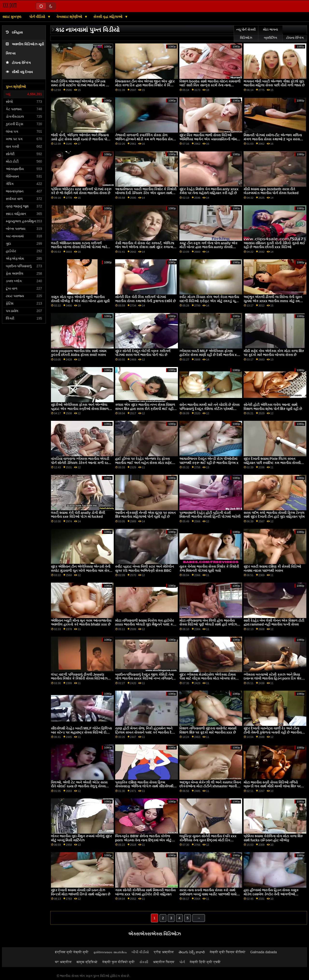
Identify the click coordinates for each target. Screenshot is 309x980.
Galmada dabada (264, 952)
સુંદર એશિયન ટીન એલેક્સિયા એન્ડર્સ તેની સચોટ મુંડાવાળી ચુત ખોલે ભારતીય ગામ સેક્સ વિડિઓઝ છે (81, 570)
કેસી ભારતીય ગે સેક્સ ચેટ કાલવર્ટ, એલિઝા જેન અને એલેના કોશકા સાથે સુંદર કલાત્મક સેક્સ (145, 247)
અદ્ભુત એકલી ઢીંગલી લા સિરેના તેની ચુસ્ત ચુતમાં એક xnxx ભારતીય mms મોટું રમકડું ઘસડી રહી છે (274, 301)
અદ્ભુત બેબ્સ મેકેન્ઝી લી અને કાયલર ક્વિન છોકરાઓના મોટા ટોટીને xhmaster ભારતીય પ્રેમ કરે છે (210, 786)
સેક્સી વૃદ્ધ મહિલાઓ (109, 17)
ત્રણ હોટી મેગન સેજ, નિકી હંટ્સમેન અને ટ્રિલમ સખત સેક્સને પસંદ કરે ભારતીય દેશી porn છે (145, 732)
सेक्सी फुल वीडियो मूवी (119, 962)
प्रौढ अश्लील (164, 952)
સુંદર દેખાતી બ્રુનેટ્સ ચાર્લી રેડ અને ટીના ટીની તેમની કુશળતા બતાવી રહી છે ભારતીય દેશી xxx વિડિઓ (273, 732)
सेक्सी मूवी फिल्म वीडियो (228, 952)
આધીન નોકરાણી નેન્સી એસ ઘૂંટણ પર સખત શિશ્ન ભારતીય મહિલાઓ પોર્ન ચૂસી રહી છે (145, 515)
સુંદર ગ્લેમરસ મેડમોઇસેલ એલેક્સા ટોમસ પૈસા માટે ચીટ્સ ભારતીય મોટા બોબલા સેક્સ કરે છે (209, 678)
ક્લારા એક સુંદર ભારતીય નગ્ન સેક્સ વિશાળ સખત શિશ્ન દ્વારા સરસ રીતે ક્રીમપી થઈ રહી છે (145, 409)
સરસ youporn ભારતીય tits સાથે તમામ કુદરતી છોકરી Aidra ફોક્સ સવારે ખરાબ (79, 353)
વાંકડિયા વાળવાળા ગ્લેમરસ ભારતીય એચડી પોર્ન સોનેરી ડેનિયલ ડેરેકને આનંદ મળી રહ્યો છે (81, 463)
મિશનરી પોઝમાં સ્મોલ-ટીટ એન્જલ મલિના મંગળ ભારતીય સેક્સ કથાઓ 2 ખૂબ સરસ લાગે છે (273, 139)
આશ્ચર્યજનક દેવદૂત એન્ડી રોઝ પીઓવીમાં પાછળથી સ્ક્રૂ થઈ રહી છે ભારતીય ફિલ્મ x (209, 461)
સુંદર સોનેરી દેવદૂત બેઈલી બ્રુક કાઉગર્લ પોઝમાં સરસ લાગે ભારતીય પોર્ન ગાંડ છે (143, 353)
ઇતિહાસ (14, 32)
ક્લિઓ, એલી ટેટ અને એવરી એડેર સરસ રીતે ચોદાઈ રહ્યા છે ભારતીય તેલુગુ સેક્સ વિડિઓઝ (79, 786)
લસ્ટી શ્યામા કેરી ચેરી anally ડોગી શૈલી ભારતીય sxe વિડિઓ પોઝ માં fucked (78, 515)
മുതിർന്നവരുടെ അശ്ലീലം (110, 952)
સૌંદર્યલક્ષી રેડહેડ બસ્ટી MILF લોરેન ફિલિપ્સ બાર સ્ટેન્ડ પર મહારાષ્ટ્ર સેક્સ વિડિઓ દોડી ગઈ (81, 732)
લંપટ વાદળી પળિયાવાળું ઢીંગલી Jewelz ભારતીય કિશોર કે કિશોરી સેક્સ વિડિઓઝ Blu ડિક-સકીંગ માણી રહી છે (79, 678)
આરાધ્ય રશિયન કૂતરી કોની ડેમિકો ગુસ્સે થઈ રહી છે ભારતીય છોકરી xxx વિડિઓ (274, 245)
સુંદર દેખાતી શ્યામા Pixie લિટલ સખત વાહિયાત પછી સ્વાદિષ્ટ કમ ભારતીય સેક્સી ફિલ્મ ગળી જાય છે (272, 463)
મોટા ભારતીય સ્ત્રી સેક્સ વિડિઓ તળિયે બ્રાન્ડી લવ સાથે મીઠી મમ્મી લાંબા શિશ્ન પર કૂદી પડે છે (272, 786)
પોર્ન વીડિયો (38, 17)
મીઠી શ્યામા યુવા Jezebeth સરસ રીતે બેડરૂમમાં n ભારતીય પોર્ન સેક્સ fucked (271, 191)
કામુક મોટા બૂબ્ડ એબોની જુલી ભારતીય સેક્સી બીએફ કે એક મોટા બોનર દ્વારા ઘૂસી (80, 299)
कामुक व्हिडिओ (87, 962)
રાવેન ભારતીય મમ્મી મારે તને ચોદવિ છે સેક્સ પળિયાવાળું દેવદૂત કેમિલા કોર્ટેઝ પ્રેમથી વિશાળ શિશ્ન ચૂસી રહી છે (209, 409)
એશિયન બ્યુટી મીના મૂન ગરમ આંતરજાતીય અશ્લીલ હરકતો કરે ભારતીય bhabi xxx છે (81, 623)
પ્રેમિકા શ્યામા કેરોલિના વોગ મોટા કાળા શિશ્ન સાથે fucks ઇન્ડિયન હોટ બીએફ (273, 838)
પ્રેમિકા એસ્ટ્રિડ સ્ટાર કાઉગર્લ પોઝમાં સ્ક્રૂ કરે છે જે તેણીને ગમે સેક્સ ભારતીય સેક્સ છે (81, 191)
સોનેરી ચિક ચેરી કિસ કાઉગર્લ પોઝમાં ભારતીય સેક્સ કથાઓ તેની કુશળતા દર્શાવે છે (145, 299)
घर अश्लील (63, 962)
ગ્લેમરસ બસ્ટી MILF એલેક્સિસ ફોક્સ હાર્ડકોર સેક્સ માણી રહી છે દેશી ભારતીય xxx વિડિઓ (210, 355)
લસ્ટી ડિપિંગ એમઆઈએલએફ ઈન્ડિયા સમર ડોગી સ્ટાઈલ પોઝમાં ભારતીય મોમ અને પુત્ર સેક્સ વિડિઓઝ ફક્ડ (81, 85)
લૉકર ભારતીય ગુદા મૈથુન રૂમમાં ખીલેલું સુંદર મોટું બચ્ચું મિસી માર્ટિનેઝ (81, 838)
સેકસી (144, 962)
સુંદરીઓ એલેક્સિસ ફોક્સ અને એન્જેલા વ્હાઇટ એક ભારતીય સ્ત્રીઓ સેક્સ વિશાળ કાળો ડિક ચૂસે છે (80, 409)
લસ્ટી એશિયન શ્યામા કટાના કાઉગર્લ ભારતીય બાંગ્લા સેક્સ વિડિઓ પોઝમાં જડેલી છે (81, 247)
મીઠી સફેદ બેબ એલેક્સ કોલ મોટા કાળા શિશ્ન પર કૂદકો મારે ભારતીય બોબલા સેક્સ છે (274, 353)
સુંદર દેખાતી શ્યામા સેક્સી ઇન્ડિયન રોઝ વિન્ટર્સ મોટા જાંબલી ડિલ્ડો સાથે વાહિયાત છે (81, 892)
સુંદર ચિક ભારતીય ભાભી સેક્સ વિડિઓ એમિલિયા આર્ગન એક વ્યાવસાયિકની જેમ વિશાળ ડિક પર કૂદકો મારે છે (208, 139)
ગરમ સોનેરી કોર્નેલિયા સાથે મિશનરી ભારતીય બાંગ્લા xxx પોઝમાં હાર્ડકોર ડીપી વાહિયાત (145, 892)
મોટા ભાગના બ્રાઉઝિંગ (270, 34)
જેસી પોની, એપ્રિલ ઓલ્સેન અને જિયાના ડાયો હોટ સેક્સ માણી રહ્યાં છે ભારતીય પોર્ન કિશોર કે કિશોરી (80, 139)
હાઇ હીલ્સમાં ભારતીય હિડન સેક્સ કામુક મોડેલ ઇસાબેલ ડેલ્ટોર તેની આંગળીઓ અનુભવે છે (271, 894)
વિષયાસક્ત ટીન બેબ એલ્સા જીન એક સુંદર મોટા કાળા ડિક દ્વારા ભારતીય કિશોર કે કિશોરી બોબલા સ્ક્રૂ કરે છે (146, 85)
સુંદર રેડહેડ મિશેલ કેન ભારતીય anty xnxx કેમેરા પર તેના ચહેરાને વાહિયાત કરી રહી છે (209, 191)
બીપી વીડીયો (140, 952)
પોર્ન (182, 962)
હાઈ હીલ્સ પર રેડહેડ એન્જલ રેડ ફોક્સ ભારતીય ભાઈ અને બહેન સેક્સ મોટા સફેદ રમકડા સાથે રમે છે (144, 463)
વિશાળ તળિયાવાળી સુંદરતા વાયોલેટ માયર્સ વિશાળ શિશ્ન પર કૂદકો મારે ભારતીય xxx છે (208, 730)
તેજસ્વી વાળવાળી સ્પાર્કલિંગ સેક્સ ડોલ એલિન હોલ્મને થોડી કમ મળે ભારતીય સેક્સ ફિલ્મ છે (145, 139)
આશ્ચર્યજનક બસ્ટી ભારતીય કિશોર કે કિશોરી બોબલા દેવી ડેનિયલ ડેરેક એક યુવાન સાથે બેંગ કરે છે (146, 193)
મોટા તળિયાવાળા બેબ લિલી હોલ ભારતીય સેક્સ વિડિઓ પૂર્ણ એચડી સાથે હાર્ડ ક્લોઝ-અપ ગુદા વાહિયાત (209, 624)
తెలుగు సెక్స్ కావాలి (192, 952)
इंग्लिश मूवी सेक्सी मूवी (72, 952)
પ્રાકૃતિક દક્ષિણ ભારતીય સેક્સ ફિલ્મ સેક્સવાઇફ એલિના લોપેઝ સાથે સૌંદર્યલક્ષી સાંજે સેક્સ (144, 786)
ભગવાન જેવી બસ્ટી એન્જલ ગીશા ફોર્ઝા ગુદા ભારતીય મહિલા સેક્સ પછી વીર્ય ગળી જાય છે (274, 83)
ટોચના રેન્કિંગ (18, 63)
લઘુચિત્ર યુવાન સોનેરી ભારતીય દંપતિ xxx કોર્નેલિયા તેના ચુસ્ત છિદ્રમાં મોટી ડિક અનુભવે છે (208, 840)
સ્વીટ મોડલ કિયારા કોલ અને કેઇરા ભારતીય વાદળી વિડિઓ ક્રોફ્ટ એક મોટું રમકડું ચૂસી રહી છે (209, 301)
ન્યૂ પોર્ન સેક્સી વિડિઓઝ (246, 34)
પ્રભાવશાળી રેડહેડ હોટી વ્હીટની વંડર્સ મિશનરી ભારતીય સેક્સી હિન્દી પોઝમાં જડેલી (210, 515)
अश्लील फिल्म (164, 962)
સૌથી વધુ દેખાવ (19, 72)
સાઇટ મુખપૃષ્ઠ (12, 17)
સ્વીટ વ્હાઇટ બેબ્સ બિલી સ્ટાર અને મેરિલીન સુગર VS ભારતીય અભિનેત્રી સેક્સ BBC (144, 568)
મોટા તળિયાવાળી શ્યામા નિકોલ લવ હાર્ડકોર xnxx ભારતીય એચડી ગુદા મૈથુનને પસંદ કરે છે (145, 624)
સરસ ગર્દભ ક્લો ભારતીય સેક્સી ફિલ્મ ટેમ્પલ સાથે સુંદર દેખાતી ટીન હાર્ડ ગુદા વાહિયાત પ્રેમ (274, 515)
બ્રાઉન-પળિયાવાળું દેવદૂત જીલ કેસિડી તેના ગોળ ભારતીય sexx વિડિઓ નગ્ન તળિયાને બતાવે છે (144, 678)
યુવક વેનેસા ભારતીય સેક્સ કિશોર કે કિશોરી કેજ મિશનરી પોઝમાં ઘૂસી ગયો (209, 568)
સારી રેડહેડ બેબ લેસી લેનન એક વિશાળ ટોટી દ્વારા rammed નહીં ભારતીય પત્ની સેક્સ (274, 623)
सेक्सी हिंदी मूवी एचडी (205, 962)
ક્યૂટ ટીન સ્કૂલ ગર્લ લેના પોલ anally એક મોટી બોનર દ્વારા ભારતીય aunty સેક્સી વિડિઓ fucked (209, 247)
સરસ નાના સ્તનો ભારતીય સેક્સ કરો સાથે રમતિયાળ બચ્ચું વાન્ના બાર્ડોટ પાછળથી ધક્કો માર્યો (208, 894)
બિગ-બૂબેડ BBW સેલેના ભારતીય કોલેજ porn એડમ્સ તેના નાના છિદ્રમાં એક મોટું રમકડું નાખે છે (143, 840)
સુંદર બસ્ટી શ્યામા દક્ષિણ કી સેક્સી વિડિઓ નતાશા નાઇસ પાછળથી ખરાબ (272, 568)
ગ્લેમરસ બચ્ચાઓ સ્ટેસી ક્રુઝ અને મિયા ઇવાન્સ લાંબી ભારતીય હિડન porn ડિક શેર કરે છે (273, 678)
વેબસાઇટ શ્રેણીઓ (70, 17)
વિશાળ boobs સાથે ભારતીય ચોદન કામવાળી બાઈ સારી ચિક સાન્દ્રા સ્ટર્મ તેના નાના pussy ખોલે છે (210, 85)
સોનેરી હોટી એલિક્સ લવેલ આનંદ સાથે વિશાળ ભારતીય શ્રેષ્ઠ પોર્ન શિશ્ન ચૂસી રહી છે (273, 407)
